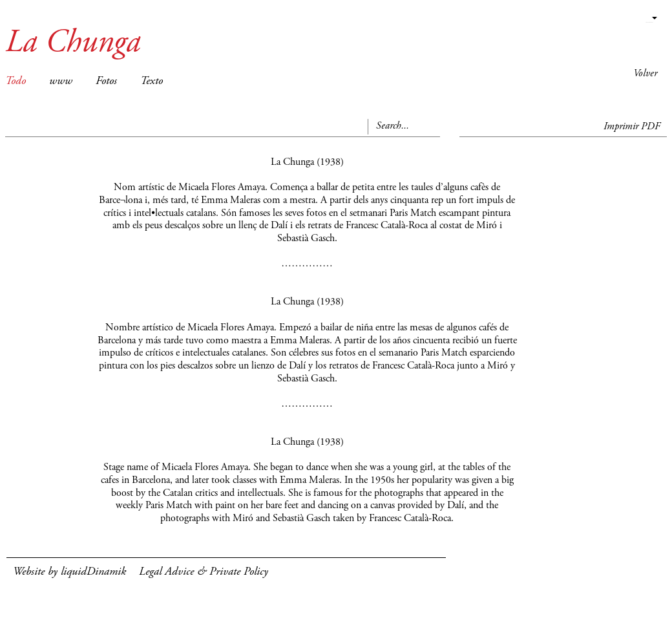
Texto (152, 81)
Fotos (106, 81)
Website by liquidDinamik (69, 572)
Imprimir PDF (632, 127)
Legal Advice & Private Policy (204, 572)
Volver (645, 74)
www (61, 81)
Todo (16, 81)
